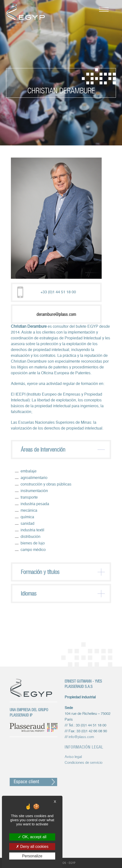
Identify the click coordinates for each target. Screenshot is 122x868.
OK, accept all (32, 837)
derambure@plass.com (56, 314)
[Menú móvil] (101, 9)
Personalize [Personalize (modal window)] (32, 856)
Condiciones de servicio (84, 763)
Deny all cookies (32, 847)
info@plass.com (81, 737)
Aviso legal (73, 757)
